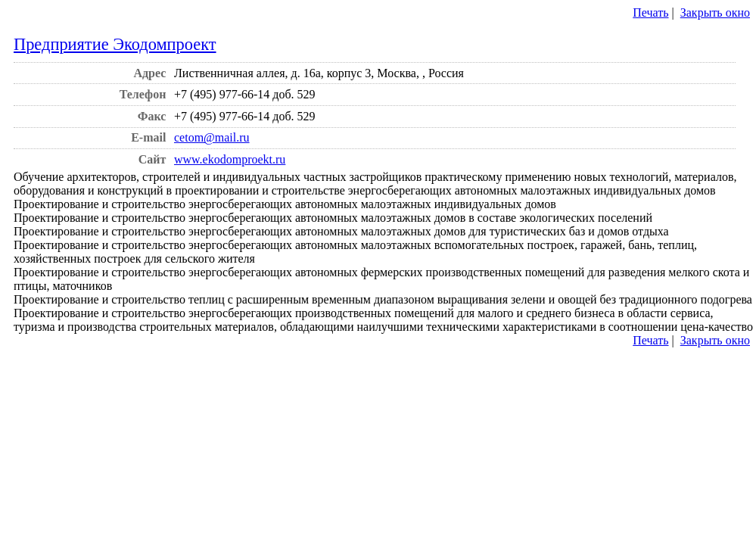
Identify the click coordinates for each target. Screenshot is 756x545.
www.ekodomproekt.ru (230, 159)
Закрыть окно (715, 12)
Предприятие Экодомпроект (115, 44)
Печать (650, 12)
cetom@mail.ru (212, 137)
